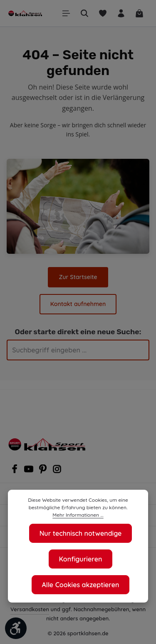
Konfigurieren (80, 559)
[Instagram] (57, 471)
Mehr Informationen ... (78, 515)
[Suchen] (84, 13)
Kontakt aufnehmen (111, 277)
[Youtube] (30, 471)
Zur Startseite (37, 277)
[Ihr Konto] (121, 13)
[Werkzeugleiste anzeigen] (16, 628)
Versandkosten (30, 609)
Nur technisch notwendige (80, 533)
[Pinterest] (44, 471)
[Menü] (66, 13)
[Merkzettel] (103, 13)
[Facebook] (15, 471)
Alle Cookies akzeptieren (80, 584)
